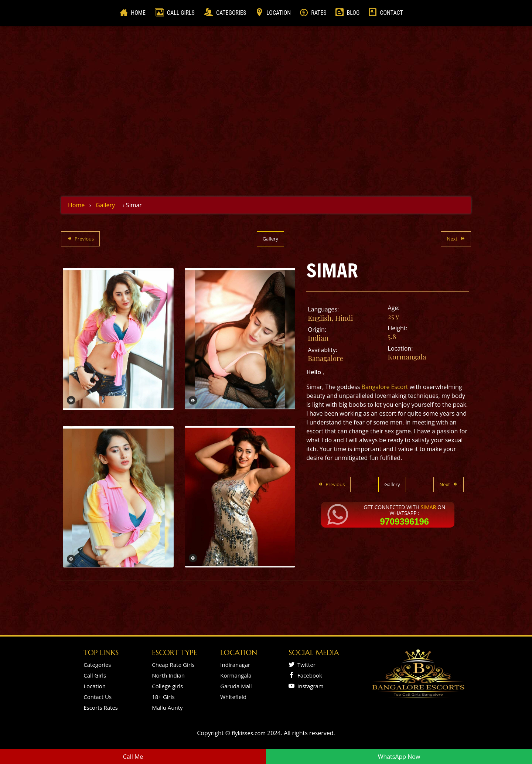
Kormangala (407, 357)
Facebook (308, 675)
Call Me (133, 757)
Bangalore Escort (385, 387)
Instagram (309, 686)
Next (456, 239)
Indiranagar (235, 665)
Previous (80, 239)
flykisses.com (249, 733)
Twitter (305, 665)
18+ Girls (163, 697)
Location (279, 13)
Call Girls (181, 13)
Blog (353, 13)
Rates (319, 13)
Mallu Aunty (167, 707)
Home (140, 12)
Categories (231, 13)
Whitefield (233, 697)
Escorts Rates (101, 707)
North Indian (168, 675)
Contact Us (98, 697)
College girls (167, 686)
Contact (391, 13)
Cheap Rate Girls (173, 665)
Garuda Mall (236, 686)
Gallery (105, 205)
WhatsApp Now (399, 757)
